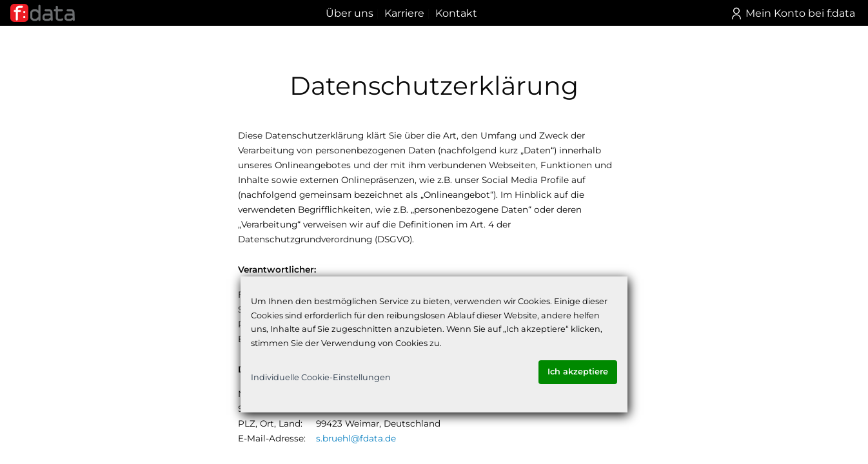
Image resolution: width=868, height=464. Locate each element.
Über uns (350, 13)
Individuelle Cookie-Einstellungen (321, 377)
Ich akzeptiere (578, 372)
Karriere (404, 13)
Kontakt (456, 13)
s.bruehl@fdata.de (356, 438)
